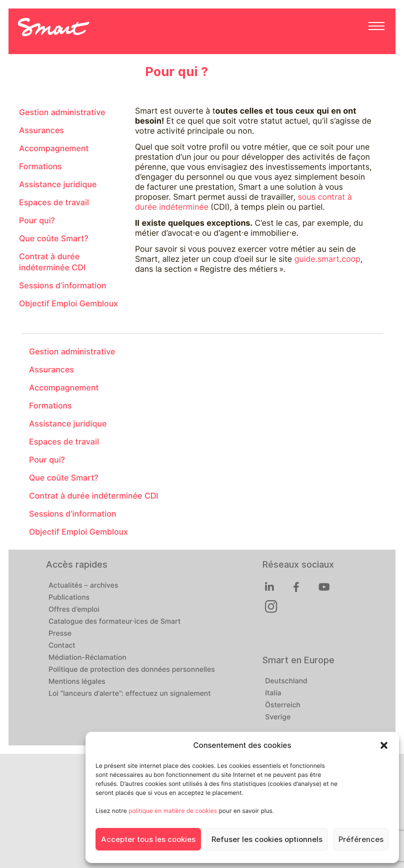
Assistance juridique (58, 184)
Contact (62, 646)
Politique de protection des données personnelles (132, 670)
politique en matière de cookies (173, 811)
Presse (60, 634)
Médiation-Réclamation (87, 658)
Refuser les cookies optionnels (267, 839)
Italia (273, 693)
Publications (69, 598)
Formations (40, 166)
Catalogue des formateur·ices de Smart (114, 622)
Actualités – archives (83, 586)
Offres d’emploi (74, 610)
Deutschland (286, 681)
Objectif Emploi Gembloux (68, 304)
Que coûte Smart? (54, 239)
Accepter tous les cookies (148, 839)
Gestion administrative (62, 112)
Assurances (41, 130)
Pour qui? (37, 221)
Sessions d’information (62, 286)
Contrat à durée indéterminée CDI (52, 262)
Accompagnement (54, 148)
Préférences (361, 839)
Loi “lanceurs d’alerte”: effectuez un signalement (130, 694)
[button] (384, 745)
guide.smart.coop (327, 259)
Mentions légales (77, 682)
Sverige (278, 717)
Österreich (283, 705)
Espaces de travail (54, 202)
